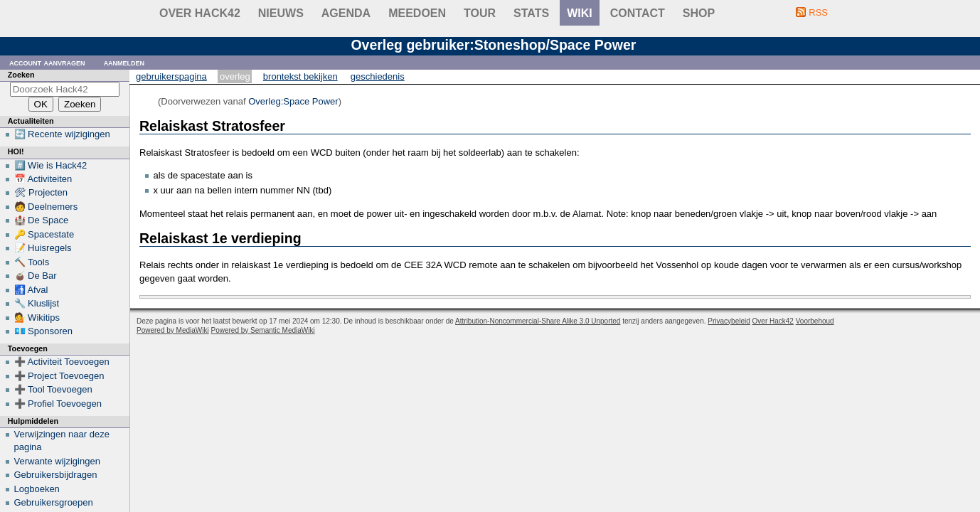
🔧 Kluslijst (37, 303)
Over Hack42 (200, 13)
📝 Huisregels (43, 248)
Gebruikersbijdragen (56, 475)
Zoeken (21, 75)
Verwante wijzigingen (57, 461)
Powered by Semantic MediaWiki (263, 330)
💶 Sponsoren (44, 331)
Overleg (235, 76)
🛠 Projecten (41, 192)
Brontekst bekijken (300, 76)
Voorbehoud (815, 321)
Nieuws (281, 13)
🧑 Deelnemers (46, 207)
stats (531, 13)
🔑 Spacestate (44, 234)
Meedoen (417, 13)
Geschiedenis (378, 76)
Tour (480, 13)
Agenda (346, 13)
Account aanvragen (47, 62)
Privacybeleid (729, 321)
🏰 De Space (42, 220)
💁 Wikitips (37, 318)
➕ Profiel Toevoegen (58, 404)
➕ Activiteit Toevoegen (62, 362)
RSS (818, 12)
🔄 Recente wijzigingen (62, 134)
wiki (580, 13)
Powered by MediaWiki (173, 330)
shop (699, 13)
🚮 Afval (31, 290)
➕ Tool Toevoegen (53, 389)
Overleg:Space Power (293, 101)
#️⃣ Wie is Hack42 (51, 165)
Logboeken (37, 489)
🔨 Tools (32, 262)
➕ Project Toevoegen (59, 376)
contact (638, 13)
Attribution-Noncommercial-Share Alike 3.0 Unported (538, 321)
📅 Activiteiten (43, 179)
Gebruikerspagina (171, 76)
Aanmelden (124, 62)
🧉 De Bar (36, 276)
